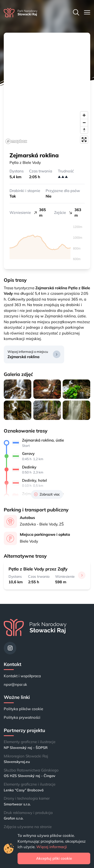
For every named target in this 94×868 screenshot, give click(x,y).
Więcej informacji (52, 847)
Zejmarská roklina (23, 357)
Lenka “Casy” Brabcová (24, 790)
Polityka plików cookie (23, 709)
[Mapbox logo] (16, 141)
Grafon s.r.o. (14, 818)
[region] (47, 89)
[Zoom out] (84, 123)
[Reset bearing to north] (84, 130)
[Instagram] (10, 648)
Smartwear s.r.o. (17, 804)
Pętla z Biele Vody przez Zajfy (38, 569)
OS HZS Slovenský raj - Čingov (30, 776)
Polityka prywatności (22, 717)
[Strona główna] (21, 13)
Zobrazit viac (47, 494)
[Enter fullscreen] (84, 140)
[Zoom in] (84, 115)
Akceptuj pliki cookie (54, 858)
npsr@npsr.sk (15, 684)
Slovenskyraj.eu (17, 762)
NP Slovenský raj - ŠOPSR (26, 748)
